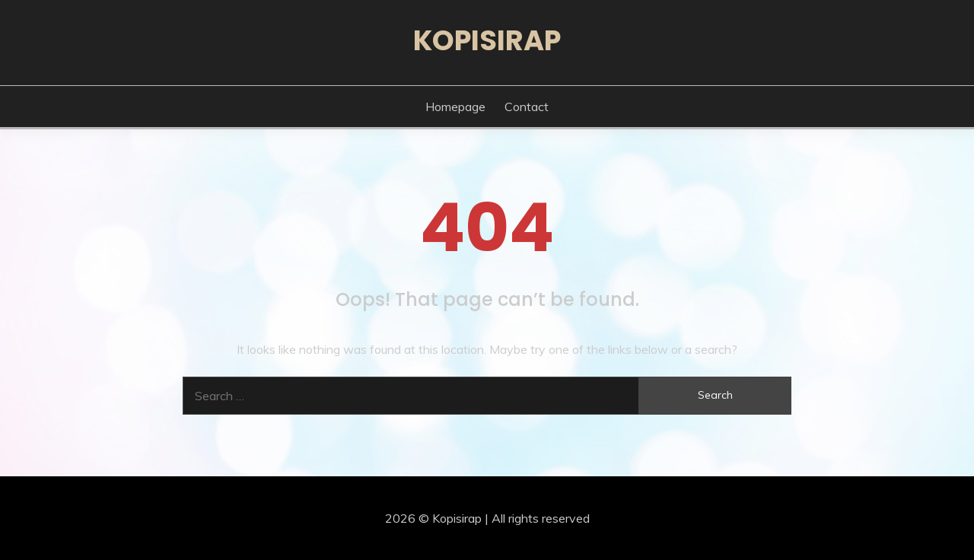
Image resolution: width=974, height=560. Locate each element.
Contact (527, 107)
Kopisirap (487, 40)
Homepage (455, 107)
